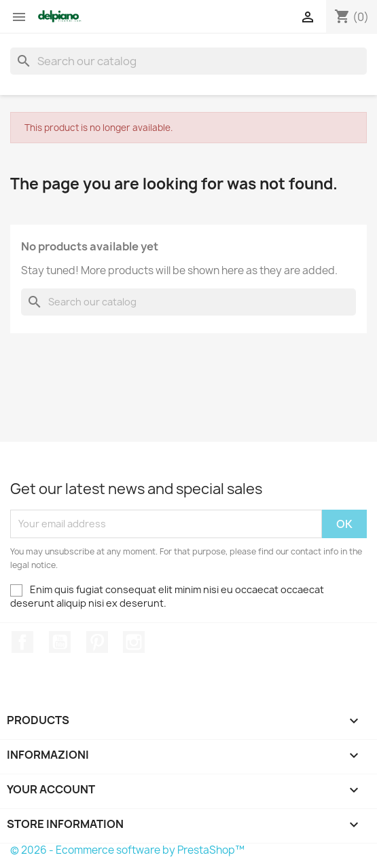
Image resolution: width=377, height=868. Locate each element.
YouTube (60, 642)
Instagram (134, 642)
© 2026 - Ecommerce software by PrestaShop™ (127, 850)
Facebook (22, 642)
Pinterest (97, 642)
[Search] (188, 61)
